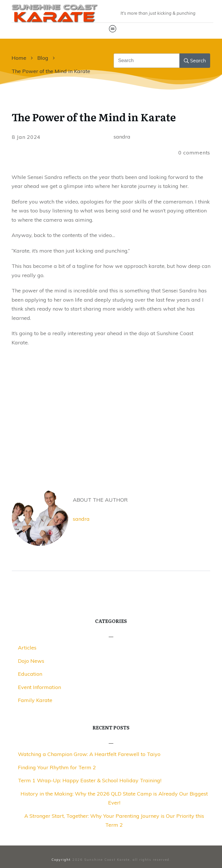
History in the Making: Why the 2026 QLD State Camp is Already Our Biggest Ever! (114, 798)
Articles (27, 648)
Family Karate (35, 700)
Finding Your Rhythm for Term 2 (57, 767)
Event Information (39, 687)
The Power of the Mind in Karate (94, 117)
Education (30, 674)
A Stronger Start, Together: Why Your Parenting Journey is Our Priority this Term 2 (114, 821)
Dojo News (31, 661)
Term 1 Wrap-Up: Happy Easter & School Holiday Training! (90, 780)
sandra (81, 519)
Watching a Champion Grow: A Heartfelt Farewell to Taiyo (89, 754)
